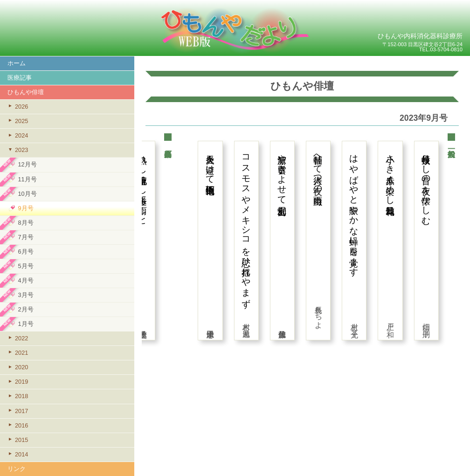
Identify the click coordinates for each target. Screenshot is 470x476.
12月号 (27, 164)
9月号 (25, 208)
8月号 (25, 223)
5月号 (25, 266)
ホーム (17, 63)
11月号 (27, 179)
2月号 (25, 309)
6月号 (25, 252)
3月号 (25, 295)
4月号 (25, 280)
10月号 (27, 194)
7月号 (25, 237)
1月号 (25, 324)
